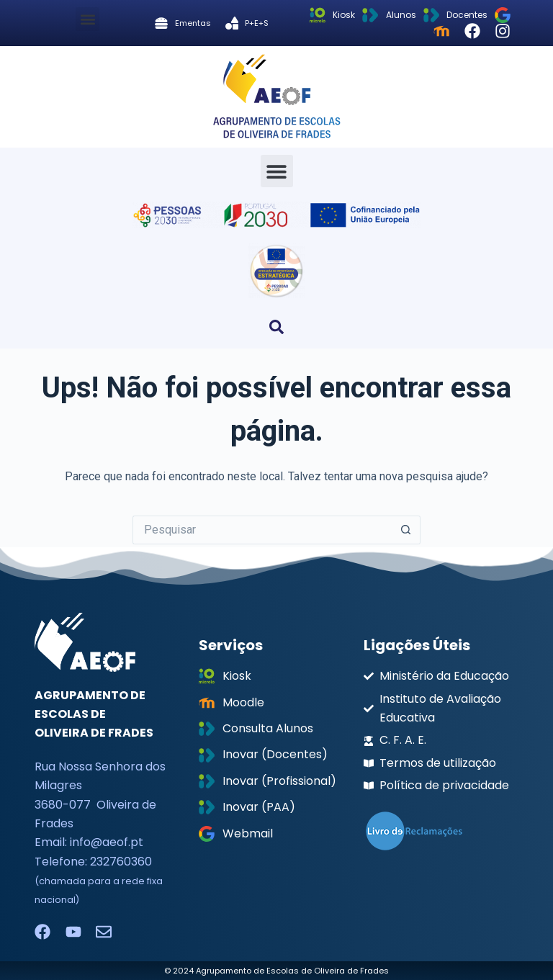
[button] (87, 19)
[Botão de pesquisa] (406, 530)
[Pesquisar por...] (262, 530)
